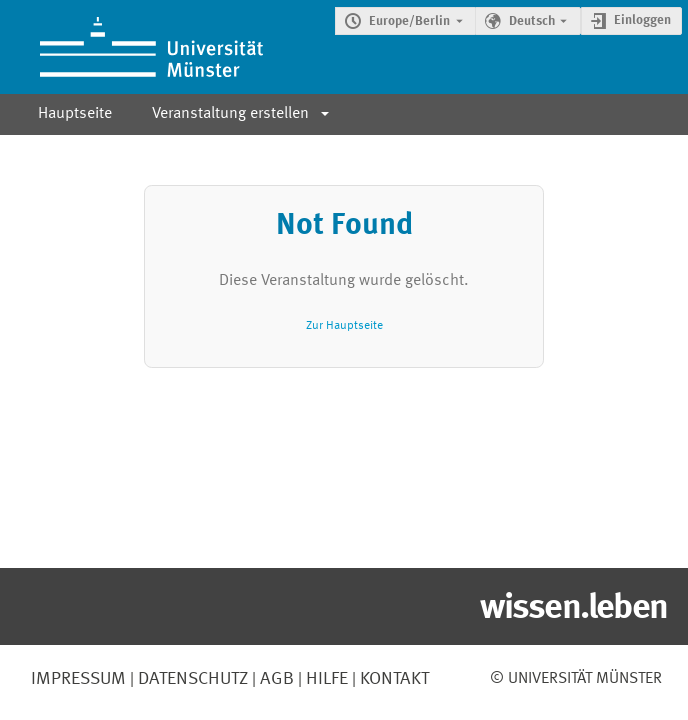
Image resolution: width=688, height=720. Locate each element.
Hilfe (325, 679)
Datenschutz (191, 679)
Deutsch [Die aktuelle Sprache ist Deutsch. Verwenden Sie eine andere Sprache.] (532, 21)
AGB (275, 679)
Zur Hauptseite (344, 325)
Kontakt (394, 679)
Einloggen (642, 20)
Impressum (78, 679)
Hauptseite (75, 114)
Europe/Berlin (409, 21)
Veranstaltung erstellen (230, 114)
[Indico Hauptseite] (131, 47)
